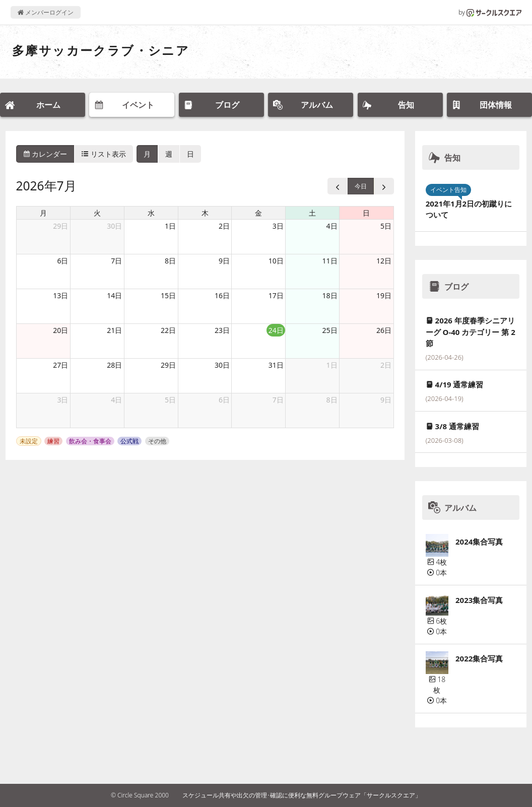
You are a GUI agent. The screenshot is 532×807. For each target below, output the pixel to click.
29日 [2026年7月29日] (168, 365)
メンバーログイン (46, 12)
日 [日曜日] (366, 213)
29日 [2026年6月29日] (60, 226)
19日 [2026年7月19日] (384, 295)
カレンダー (45, 154)
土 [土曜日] (312, 213)
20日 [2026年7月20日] (60, 330)
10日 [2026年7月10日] (276, 261)
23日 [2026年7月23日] (222, 330)
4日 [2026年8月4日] (116, 400)
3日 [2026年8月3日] (62, 400)
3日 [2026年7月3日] (278, 226)
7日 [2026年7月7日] (116, 261)
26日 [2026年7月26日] (384, 330)
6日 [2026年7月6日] (62, 261)
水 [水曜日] (151, 213)
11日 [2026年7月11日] (330, 261)
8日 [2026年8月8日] (332, 400)
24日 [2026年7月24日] (276, 330)
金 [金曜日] (258, 213)
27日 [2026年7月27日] (60, 365)
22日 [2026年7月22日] (168, 330)
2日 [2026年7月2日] (224, 226)
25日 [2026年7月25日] (330, 330)
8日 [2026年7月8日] (170, 261)
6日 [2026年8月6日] (224, 400)
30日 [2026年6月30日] (114, 226)
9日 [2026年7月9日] (224, 261)
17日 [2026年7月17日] (276, 295)
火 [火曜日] (97, 213)
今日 (361, 186)
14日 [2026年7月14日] (114, 295)
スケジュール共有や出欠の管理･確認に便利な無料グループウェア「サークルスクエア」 (302, 795)
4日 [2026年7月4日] (332, 226)
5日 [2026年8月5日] (170, 400)
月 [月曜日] (43, 213)
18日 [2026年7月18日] (330, 295)
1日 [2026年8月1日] (332, 365)
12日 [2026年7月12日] (384, 261)
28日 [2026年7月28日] (114, 365)
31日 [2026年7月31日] (276, 365)
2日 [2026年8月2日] (386, 365)
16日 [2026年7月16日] (222, 295)
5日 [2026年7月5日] (386, 226)
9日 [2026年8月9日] (386, 400)
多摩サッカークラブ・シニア (101, 50)
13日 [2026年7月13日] (60, 295)
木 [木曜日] (205, 213)
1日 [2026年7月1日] (170, 226)
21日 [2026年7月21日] (114, 330)
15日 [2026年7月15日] (168, 295)
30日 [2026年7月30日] (222, 365)
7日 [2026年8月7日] (278, 400)
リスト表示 (104, 154)
